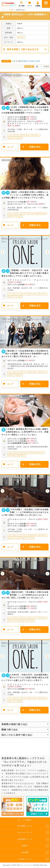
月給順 (37, 61)
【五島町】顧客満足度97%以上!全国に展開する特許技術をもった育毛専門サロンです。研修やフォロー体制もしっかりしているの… (25, 432)
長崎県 (11, 10)
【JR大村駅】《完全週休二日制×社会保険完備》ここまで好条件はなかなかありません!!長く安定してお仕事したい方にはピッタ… (25, 512)
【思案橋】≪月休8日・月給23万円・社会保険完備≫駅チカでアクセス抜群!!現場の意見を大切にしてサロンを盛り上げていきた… (25, 273)
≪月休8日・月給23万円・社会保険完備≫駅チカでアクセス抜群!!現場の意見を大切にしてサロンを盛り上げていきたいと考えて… (25, 678)
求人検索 (22, 6)
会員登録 (38, 6)
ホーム (4, 10)
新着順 (25, 61)
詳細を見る (35, 147)
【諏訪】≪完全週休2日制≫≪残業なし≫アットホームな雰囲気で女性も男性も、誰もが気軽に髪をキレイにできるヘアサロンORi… (25, 195)
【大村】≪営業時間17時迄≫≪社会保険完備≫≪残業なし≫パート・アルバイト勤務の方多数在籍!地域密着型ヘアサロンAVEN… (25, 110)
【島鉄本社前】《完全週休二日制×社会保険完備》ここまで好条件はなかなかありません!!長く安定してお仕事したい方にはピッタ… (25, 595)
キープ (30, 6)
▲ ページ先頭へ (25, 820)
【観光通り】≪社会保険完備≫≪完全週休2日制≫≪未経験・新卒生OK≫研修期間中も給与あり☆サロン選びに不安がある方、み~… (25, 354)
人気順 (31, 61)
